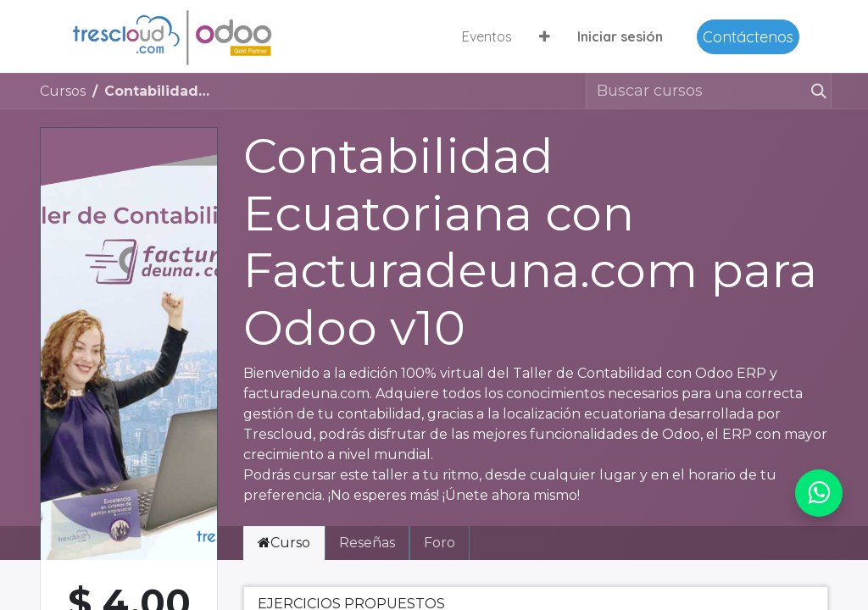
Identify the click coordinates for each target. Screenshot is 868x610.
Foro (440, 543)
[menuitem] (487, 36)
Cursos (63, 91)
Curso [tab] (284, 543)
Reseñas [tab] (367, 543)
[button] (545, 36)
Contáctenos (748, 37)
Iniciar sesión (620, 36)
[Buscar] (818, 91)
